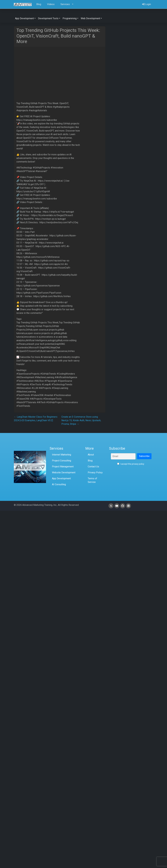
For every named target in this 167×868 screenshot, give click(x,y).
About (91, 455)
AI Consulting (59, 484)
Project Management (63, 467)
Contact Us (93, 467)
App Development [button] (24, 18)
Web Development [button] (90, 18)
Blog (90, 461)
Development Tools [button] (48, 18)
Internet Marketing (62, 455)
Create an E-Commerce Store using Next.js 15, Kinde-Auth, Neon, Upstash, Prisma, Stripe (81, 420)
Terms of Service (92, 480)
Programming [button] (70, 18)
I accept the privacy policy (131, 464)
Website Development (64, 472)
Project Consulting (62, 461)
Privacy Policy (95, 472)
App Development (61, 478)
